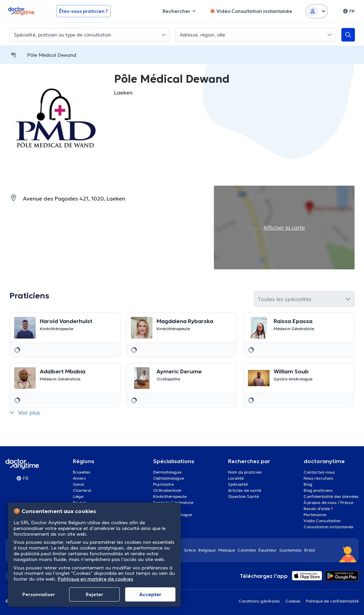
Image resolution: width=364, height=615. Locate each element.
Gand (78, 484)
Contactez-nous (319, 472)
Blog (308, 484)
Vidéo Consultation (322, 521)
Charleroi (82, 490)
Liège (78, 496)
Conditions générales (259, 601)
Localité (236, 478)
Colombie (247, 550)
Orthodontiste (167, 490)
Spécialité (238, 484)
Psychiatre (163, 484)
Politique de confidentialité (332, 601)
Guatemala (290, 550)
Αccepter (150, 594)
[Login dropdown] (317, 11)
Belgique (207, 550)
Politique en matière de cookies (95, 579)
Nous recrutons (318, 478)
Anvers (79, 478)
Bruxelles (82, 472)
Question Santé (243, 496)
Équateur (268, 550)
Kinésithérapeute (170, 496)
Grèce (190, 550)
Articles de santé (245, 490)
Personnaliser (39, 594)
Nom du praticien (245, 472)
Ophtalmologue (169, 478)
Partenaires (315, 515)
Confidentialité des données (331, 496)
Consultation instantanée (328, 527)
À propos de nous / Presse (328, 502)
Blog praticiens (318, 490)
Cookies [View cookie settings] (293, 601)
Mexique (227, 550)
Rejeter (94, 594)
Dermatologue (167, 472)
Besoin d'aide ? (318, 509)
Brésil (310, 550)
